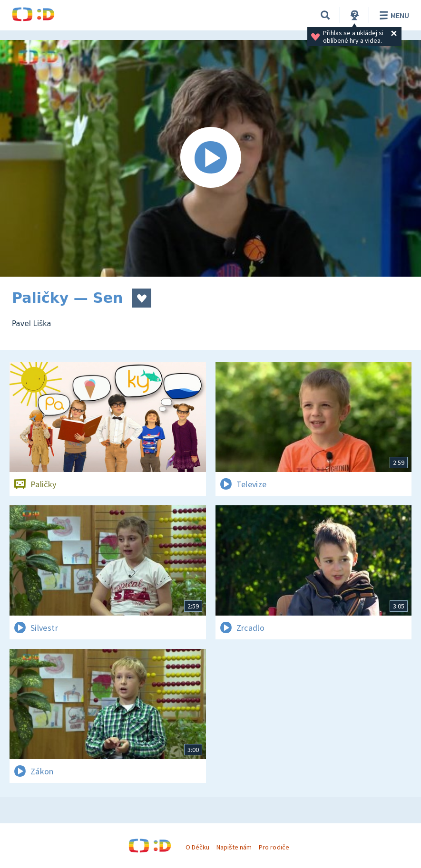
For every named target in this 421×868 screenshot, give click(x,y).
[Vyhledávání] (325, 15)
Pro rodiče (274, 847)
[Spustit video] (210, 158)
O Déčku (197, 847)
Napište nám (234, 847)
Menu (393, 15)
